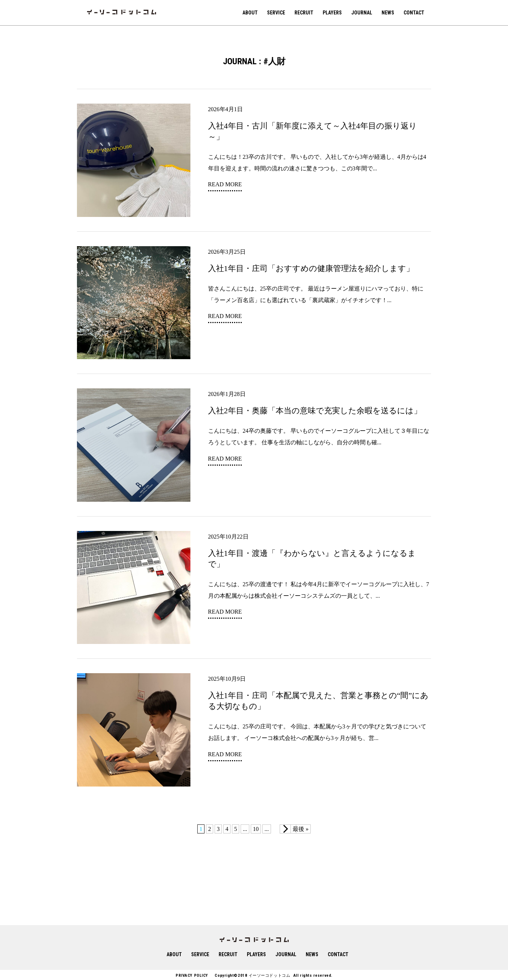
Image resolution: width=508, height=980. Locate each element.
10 (256, 829)
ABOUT (250, 13)
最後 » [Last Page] (301, 829)
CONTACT (414, 13)
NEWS (388, 13)
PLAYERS (332, 13)
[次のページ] (288, 829)
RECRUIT (304, 13)
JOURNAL (362, 13)
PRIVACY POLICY (192, 975)
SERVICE (276, 13)
